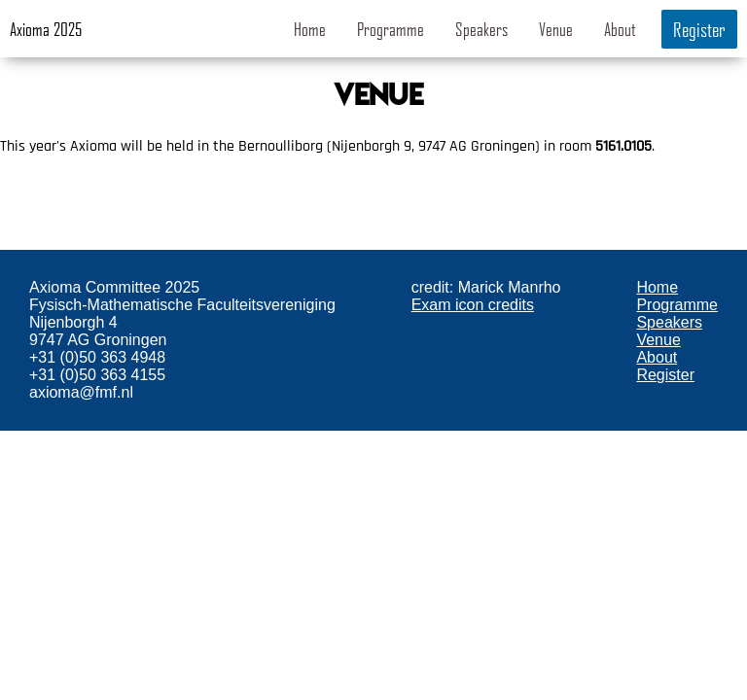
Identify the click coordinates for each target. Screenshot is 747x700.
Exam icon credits (473, 305)
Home (310, 29)
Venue (556, 29)
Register (699, 29)
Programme (391, 29)
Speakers (481, 29)
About (620, 29)
